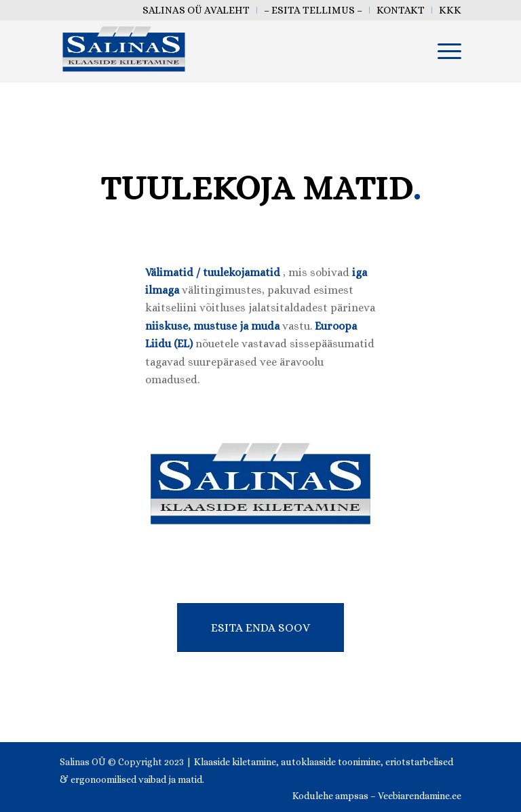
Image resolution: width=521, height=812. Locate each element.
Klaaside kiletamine (235, 762)
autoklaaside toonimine (331, 762)
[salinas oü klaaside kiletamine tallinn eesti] (124, 51)
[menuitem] (196, 10)
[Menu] (443, 51)
